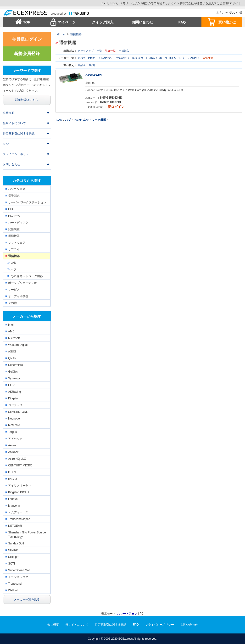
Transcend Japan (19, 519)
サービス (14, 290)
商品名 (82, 65)
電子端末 (14, 196)
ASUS (12, 352)
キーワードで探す (27, 70)
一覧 (99, 51)
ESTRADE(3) (154, 58)
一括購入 (124, 51)
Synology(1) (122, 58)
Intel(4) (92, 58)
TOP (27, 22)
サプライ (14, 249)
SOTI (11, 564)
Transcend (15, 584)
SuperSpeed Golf (19, 570)
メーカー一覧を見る (27, 599)
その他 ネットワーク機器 (90, 120)
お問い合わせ (142, 22)
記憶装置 (14, 229)
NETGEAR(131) (174, 58)
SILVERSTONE (18, 412)
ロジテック (15, 405)
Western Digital (18, 345)
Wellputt (13, 590)
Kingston (14, 398)
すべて (82, 58)
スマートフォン (127, 614)
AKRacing (14, 392)
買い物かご (227, 22)
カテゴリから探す (27, 181)
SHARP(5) (193, 58)
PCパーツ (14, 216)
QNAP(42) (105, 58)
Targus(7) (137, 58)
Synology (14, 378)
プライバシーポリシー (17, 154)
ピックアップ (86, 51)
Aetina (12, 445)
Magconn (14, 506)
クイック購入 (103, 22)
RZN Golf (14, 425)
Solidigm (14, 557)
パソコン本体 (17, 189)
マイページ (67, 22)
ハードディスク (18, 223)
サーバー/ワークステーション (27, 202)
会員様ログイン (27, 39)
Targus (12, 432)
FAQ (182, 22)
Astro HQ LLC (17, 459)
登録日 (93, 65)
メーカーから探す (27, 316)
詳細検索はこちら (27, 100)
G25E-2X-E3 (94, 75)
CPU (11, 209)
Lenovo (13, 499)
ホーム (61, 34)
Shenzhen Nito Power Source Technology (27, 535)
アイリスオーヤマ (20, 486)
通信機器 (76, 34)
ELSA (12, 385)
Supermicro (15, 365)
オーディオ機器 (18, 296)
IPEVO (13, 479)
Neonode (14, 419)
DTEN (12, 472)
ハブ (68, 120)
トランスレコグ (18, 577)
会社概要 (9, 113)
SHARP (13, 550)
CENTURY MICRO (20, 465)
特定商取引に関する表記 (19, 134)
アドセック (15, 439)
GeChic (13, 372)
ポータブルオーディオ (22, 283)
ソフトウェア (17, 243)
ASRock (13, 452)
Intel (11, 325)
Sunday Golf (16, 543)
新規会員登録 (27, 54)
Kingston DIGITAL (20, 492)
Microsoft (14, 338)
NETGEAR (15, 526)
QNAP (12, 358)
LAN (59, 120)
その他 (12, 303)
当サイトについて (14, 123)
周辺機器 (14, 236)
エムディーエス (18, 512)
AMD (11, 331)
